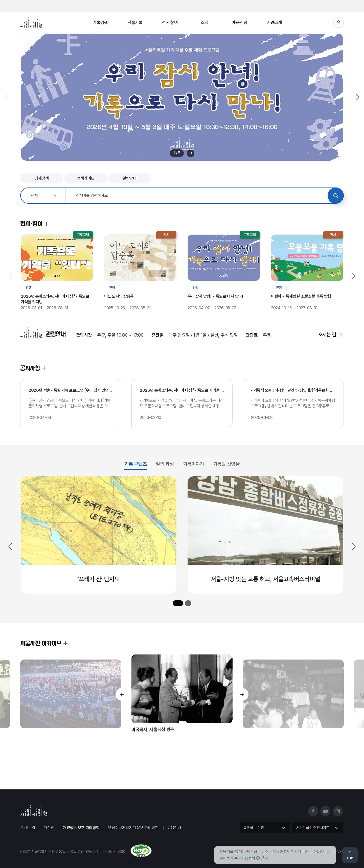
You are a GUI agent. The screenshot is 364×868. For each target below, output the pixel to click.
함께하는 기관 (254, 828)
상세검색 (42, 178)
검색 (336, 196)
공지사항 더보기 (44, 368)
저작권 (49, 828)
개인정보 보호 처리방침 (81, 828)
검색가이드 (86, 178)
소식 (205, 22)
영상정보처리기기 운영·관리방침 (133, 828)
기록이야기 (194, 464)
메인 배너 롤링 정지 (191, 153)
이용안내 (174, 828)
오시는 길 (327, 335)
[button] (178, 603)
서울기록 (135, 22)
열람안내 (130, 178)
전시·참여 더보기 (47, 224)
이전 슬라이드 (7, 97)
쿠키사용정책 (245, 858)
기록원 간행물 (226, 464)
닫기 (264, 858)
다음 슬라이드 (357, 97)
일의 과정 (165, 464)
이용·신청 (240, 22)
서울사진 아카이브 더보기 (65, 643)
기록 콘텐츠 (135, 464)
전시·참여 (170, 22)
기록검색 (100, 22)
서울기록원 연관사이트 (313, 828)
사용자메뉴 (338, 22)
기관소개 (274, 22)
